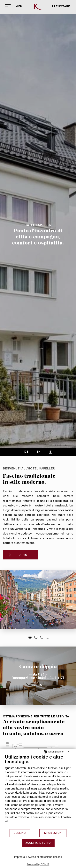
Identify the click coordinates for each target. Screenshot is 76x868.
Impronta (19, 857)
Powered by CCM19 (38, 864)
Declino (20, 833)
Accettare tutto (38, 843)
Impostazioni (53, 833)
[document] (38, 791)
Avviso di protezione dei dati (45, 857)
